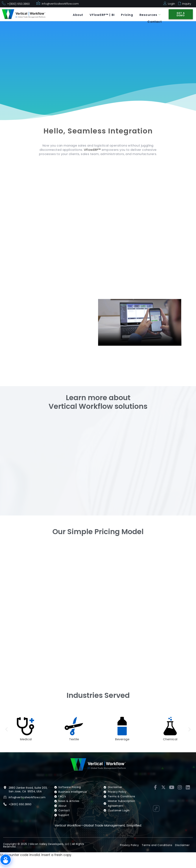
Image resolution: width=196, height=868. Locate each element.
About (75, 14)
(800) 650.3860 (21, 820)
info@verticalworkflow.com (60, 4)
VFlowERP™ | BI (100, 14)
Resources (150, 14)
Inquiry (187, 4)
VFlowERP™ (100, 150)
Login (171, 4)
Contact (154, 19)
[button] (6, 739)
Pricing (126, 14)
